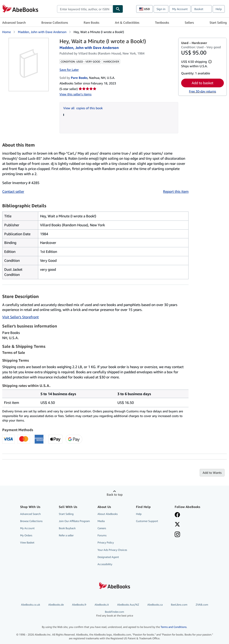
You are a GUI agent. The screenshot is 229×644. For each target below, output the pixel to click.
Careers (102, 528)
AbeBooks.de (56, 605)
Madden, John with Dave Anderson (42, 32)
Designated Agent (108, 557)
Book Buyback (67, 528)
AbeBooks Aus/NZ (128, 605)
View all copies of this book (83, 108)
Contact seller (13, 191)
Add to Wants (212, 473)
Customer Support (147, 521)
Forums (102, 535)
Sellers (189, 22)
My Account (180, 9)
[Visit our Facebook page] (177, 515)
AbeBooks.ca (155, 605)
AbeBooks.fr (79, 605)
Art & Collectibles (127, 22)
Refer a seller (66, 535)
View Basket (27, 542)
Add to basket (202, 83)
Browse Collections (55, 22)
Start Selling (218, 22)
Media (101, 521)
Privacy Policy (106, 542)
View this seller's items (75, 94)
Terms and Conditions (174, 627)
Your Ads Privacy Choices (112, 550)
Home (6, 32)
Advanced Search (14, 22)
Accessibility (105, 564)
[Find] (118, 9)
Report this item (176, 191)
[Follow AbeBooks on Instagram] (177, 535)
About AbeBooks (108, 514)
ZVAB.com (202, 605)
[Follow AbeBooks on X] (177, 525)
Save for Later (69, 70)
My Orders (26, 535)
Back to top (115, 494)
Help (219, 9)
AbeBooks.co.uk (31, 605)
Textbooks (162, 22)
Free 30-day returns (202, 91)
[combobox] (85, 9)
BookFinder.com (115, 614)
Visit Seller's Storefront (20, 317)
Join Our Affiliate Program (74, 521)
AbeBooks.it (102, 605)
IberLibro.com (179, 605)
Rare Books (91, 22)
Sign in (161, 9)
